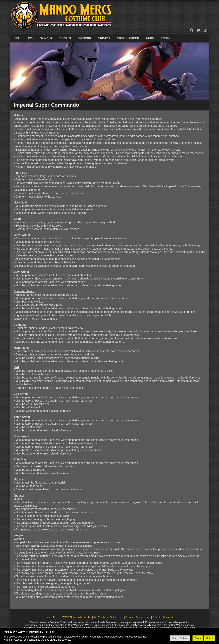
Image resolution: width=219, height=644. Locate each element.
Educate (150, 38)
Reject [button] (210, 638)
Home (17, 38)
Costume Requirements (128, 38)
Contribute (166, 38)
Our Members (85, 38)
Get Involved (104, 38)
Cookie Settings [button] (180, 638)
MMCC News (46, 38)
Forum (30, 38)
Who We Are (65, 38)
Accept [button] (198, 638)
